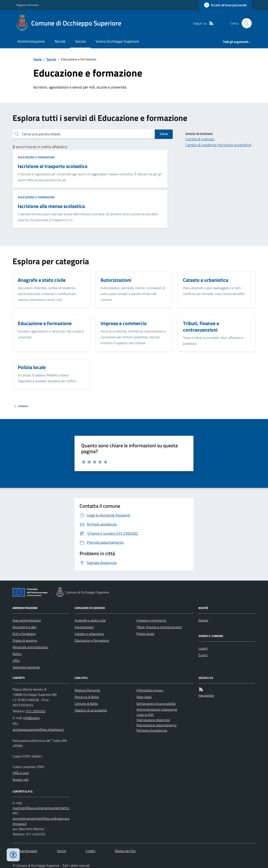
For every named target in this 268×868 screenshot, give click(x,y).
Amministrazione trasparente (157, 709)
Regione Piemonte (27, 5)
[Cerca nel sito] (245, 23)
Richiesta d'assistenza (152, 730)
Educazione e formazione (36, 157)
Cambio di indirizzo (200, 139)
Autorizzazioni (84, 627)
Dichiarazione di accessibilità (156, 704)
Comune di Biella (86, 704)
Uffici (16, 660)
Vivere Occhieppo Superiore (117, 41)
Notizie (203, 620)
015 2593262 (36, 711)
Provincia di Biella (87, 697)
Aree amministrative (27, 620)
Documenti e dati (24, 627)
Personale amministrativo (30, 647)
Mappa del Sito (125, 851)
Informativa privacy (150, 690)
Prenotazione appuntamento (157, 725)
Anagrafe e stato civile (90, 620)
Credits (90, 851)
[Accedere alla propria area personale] (225, 5)
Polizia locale (145, 634)
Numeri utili (21, 780)
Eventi (203, 655)
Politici (17, 654)
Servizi (80, 41)
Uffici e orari (21, 773)
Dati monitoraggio (25, 851)
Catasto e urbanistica (89, 634)
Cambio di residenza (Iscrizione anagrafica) (218, 145)
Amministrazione (31, 41)
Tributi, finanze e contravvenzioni (159, 627)
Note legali (144, 697)
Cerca (164, 134)
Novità (60, 41)
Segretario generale (26, 667)
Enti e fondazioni (24, 634)
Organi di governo (25, 640)
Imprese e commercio (151, 620)
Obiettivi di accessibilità (91, 710)
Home (37, 59)
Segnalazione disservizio (153, 720)
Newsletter (206, 695)
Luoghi (203, 648)
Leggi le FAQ (145, 715)
